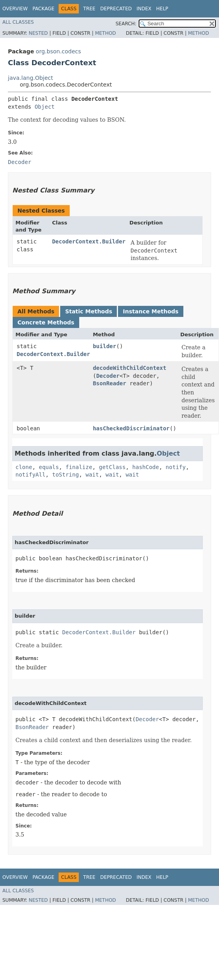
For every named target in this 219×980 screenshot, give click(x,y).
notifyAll (30, 475)
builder (104, 346)
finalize (79, 467)
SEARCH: (126, 24)
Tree (89, 9)
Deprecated (116, 9)
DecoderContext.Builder (89, 241)
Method (106, 33)
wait (92, 475)
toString (66, 475)
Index (144, 9)
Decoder (108, 376)
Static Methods (89, 311)
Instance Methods (150, 311)
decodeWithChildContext (129, 368)
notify (176, 467)
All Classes (18, 22)
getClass (112, 467)
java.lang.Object (30, 78)
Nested (38, 33)
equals (49, 467)
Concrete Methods (46, 322)
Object (45, 107)
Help (162, 9)
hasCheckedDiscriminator (131, 428)
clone (24, 467)
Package (43, 9)
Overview (15, 9)
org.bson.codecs (58, 51)
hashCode (146, 467)
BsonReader (109, 383)
